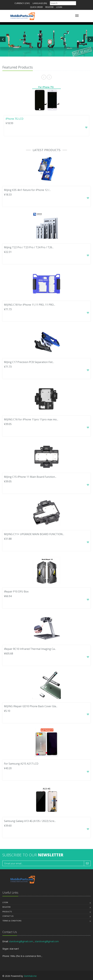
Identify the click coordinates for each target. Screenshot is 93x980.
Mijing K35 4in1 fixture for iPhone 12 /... (27, 190)
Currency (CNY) (22, 3)
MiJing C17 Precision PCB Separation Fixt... (29, 362)
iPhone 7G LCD (14, 119)
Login (59, 7)
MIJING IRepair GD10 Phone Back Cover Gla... (31, 706)
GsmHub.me (30, 976)
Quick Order (36, 7)
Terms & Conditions (12, 921)
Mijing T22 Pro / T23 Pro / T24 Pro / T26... (29, 247)
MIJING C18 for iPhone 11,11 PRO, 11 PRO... (30, 305)
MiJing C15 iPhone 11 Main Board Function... (30, 477)
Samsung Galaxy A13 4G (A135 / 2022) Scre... (30, 821)
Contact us (8, 916)
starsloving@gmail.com (21, 941)
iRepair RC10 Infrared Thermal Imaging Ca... (30, 649)
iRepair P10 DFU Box (16, 592)
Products (7, 912)
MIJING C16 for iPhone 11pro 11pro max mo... (31, 419)
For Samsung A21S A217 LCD (21, 764)
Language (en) (40, 3)
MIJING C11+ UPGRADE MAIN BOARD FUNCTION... (34, 534)
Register (49, 7)
